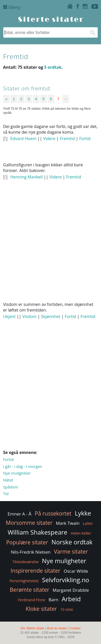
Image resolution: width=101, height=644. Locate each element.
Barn (54, 600)
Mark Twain (68, 523)
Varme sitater (71, 552)
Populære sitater (27, 542)
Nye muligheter (17, 473)
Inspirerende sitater (35, 571)
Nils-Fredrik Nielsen (31, 552)
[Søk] (92, 32)
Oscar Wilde (76, 571)
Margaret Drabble (71, 590)
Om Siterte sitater (32, 628)
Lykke (83, 513)
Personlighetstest (24, 581)
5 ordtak (53, 67)
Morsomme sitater (29, 523)
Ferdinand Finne (32, 600)
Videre (49, 139)
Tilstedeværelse (25, 562)
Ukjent (9, 316)
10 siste (67, 609)
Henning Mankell (27, 177)
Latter (88, 523)
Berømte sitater (30, 590)
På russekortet (53, 513)
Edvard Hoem (23, 139)
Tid (6, 494)
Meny (12, 7)
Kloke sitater (41, 609)
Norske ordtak (72, 542)
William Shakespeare (38, 532)
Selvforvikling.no (66, 580)
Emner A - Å (20, 514)
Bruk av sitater (57, 628)
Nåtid (8, 480)
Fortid (85, 139)
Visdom (30, 316)
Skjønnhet (51, 316)
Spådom (11, 487)
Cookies (75, 628)
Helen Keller (81, 533)
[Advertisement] (50, 247)
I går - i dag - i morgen (23, 466)
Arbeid (71, 599)
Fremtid (67, 139)
